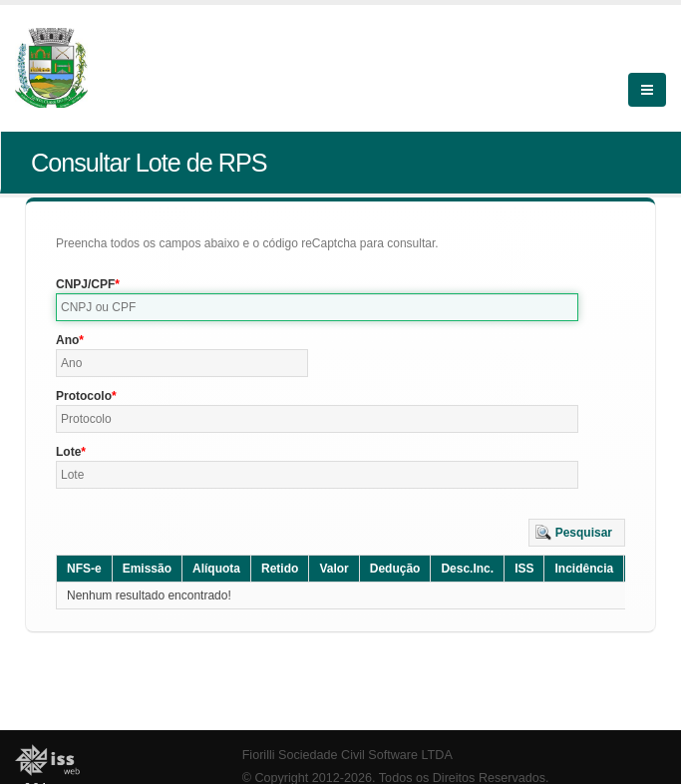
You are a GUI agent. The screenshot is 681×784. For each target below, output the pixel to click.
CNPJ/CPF (85, 284)
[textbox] (317, 307)
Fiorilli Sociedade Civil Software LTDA (347, 755)
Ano (67, 340)
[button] (577, 533)
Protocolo (84, 396)
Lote (68, 452)
